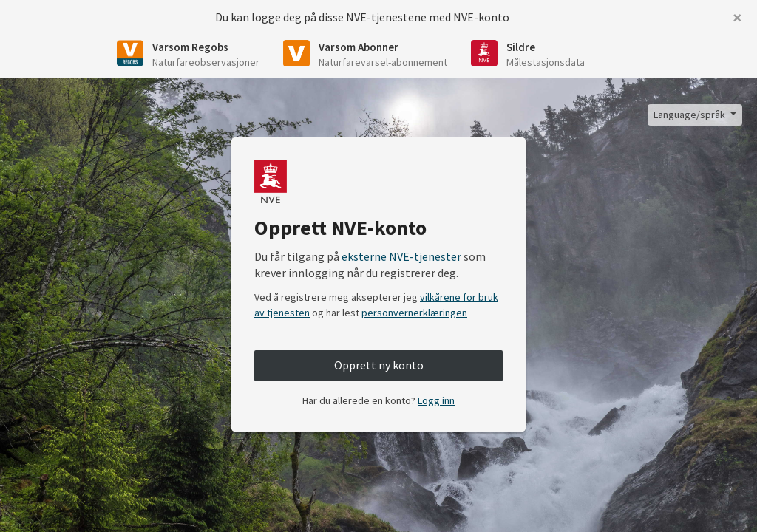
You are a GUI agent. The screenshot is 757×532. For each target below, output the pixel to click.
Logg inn (436, 400)
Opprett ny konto (379, 365)
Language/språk (690, 115)
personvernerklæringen (414, 313)
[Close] (737, 18)
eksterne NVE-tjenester (401, 256)
